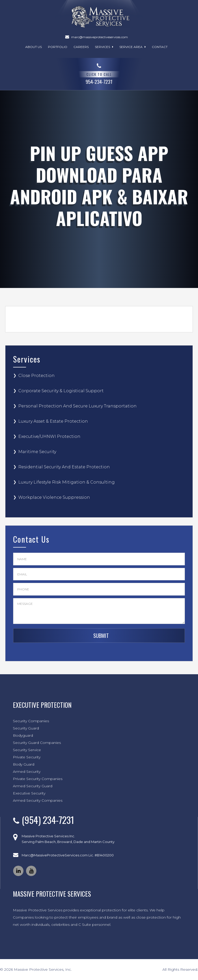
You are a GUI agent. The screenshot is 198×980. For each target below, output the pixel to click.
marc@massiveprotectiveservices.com (100, 37)
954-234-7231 (99, 73)
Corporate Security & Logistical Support (61, 391)
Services (104, 47)
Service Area (133, 47)
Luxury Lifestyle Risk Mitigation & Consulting (67, 482)
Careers (81, 47)
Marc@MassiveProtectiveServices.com (55, 855)
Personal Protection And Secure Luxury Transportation (77, 406)
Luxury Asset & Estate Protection (53, 421)
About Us (34, 47)
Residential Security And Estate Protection (64, 467)
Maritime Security (37, 452)
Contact (160, 47)
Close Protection (36, 376)
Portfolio (58, 47)
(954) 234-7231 (48, 820)
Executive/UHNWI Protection (49, 436)
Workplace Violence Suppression (54, 497)
